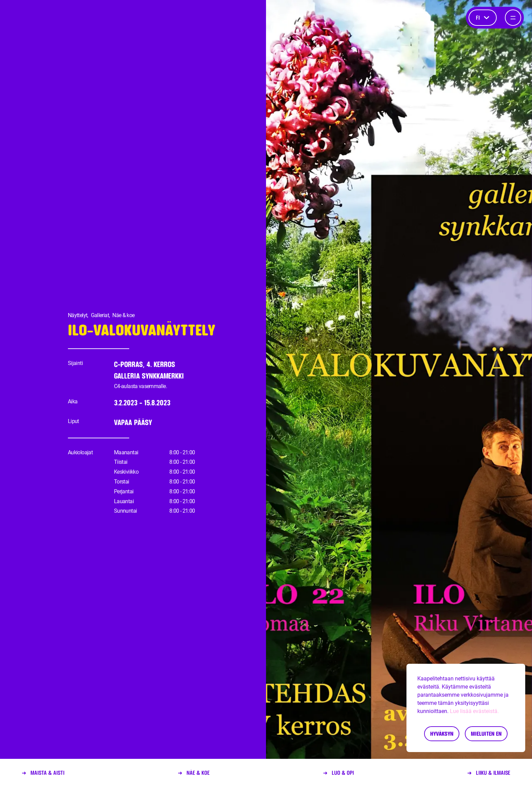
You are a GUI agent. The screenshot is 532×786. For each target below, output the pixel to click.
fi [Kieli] (483, 17)
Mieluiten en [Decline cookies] (486, 734)
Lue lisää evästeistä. (474, 711)
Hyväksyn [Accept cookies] (442, 734)
